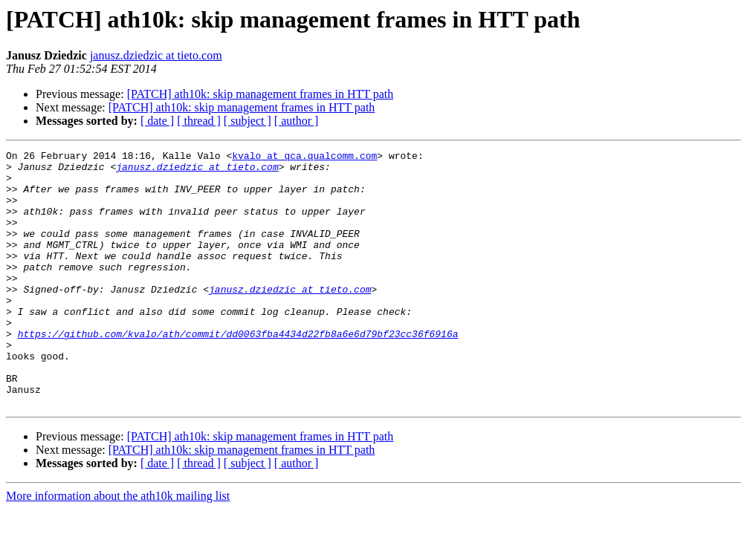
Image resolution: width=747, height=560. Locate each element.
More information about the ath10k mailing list (118, 547)
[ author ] (297, 121)
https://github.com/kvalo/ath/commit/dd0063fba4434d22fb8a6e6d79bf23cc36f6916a (238, 371)
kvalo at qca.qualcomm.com (304, 157)
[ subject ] (248, 121)
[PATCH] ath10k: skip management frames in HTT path (261, 94)
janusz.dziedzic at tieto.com (156, 55)
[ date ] (157, 121)
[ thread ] (199, 121)
